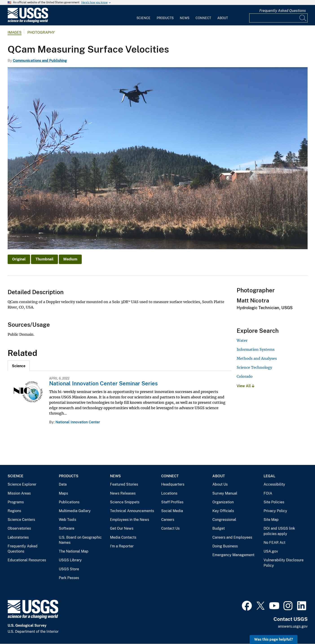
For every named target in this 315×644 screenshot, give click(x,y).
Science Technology (254, 367)
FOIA (268, 493)
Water (242, 340)
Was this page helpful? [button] (274, 639)
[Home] (28, 22)
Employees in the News (130, 520)
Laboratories (18, 537)
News (185, 18)
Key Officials (223, 511)
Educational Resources (27, 560)
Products (165, 18)
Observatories (19, 528)
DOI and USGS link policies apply (279, 531)
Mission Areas (19, 493)
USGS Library (70, 560)
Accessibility (274, 484)
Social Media (172, 511)
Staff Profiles (172, 502)
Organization (223, 502)
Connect (203, 18)
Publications (69, 502)
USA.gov (271, 551)
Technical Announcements (132, 511)
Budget (219, 528)
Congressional (224, 520)
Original (19, 259)
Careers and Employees (232, 537)
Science (143, 18)
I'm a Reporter (122, 546)
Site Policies (274, 502)
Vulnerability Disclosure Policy (284, 563)
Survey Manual (225, 493)
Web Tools (67, 520)
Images (15, 32)
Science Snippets (125, 502)
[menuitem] (143, 15)
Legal (269, 476)
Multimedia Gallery (75, 511)
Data (63, 484)
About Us (220, 484)
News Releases (123, 493)
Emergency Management (233, 555)
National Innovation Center (78, 422)
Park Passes (69, 578)
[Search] (303, 18)
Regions (14, 511)
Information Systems (256, 349)
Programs (16, 502)
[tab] (19, 366)
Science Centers (21, 520)
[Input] (278, 18)
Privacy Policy (275, 511)
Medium (70, 259)
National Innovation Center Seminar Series (103, 383)
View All (246, 386)
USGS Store (69, 569)
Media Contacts (123, 537)
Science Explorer (22, 484)
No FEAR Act (274, 543)
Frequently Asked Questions (283, 11)
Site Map (271, 520)
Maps (63, 493)
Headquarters (173, 484)
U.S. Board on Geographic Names (80, 540)
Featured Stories (124, 484)
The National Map (74, 551)
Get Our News (122, 528)
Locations (169, 493)
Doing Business (225, 546)
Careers (168, 520)
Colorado (245, 376)
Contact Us (170, 528)
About (223, 18)
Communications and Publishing (40, 61)
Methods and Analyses (257, 358)
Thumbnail (44, 259)
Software (67, 528)
